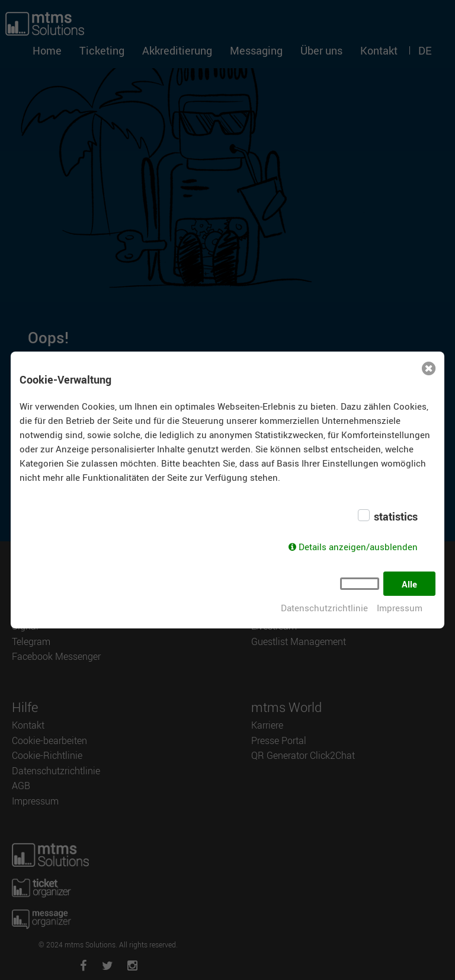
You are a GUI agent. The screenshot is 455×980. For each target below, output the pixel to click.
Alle (409, 584)
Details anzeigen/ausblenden (358, 547)
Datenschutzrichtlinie (324, 608)
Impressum (400, 608)
